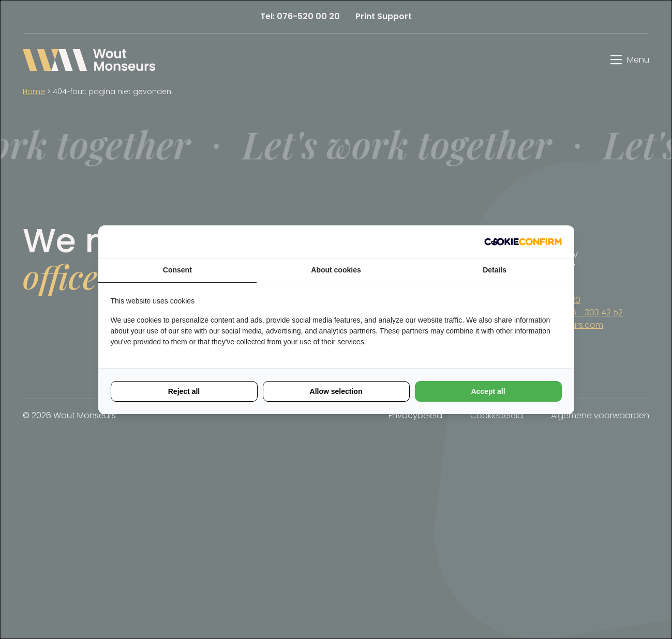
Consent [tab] (177, 270)
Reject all (184, 391)
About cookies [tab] (336, 270)
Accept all (488, 391)
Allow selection (336, 391)
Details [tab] (495, 270)
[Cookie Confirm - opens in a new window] (523, 242)
